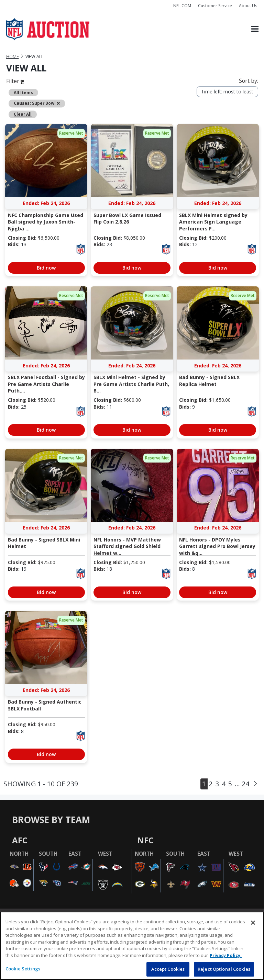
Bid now (46, 268)
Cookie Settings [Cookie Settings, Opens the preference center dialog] (23, 969)
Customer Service (215, 6)
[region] (132, 946)
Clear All (23, 114)
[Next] (255, 784)
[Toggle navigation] (255, 29)
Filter (15, 81)
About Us (248, 6)
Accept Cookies (168, 969)
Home (13, 56)
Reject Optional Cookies (224, 969)
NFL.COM (182, 6)
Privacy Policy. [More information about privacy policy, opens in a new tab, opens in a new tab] (226, 955)
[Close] (253, 923)
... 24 (242, 784)
